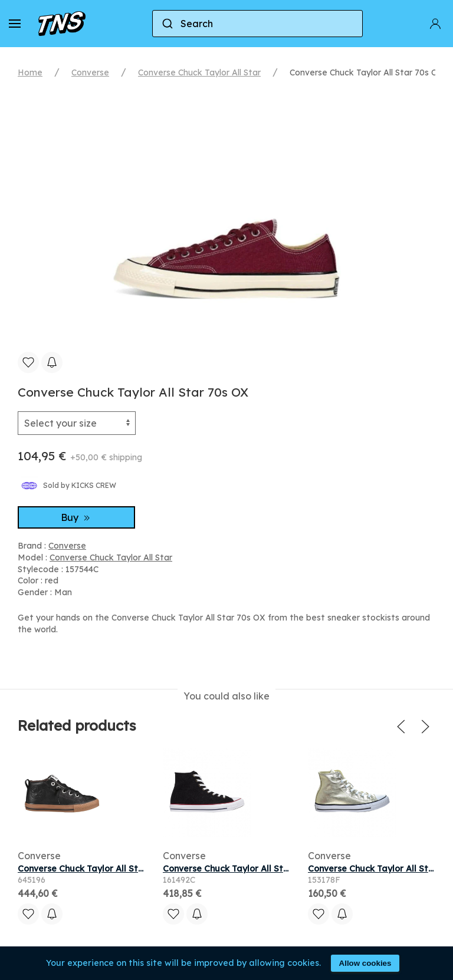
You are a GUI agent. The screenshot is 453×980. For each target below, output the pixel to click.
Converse (90, 72)
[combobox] (257, 24)
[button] (15, 24)
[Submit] (167, 24)
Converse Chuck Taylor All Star (199, 72)
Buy (77, 517)
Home (30, 72)
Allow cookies (365, 963)
